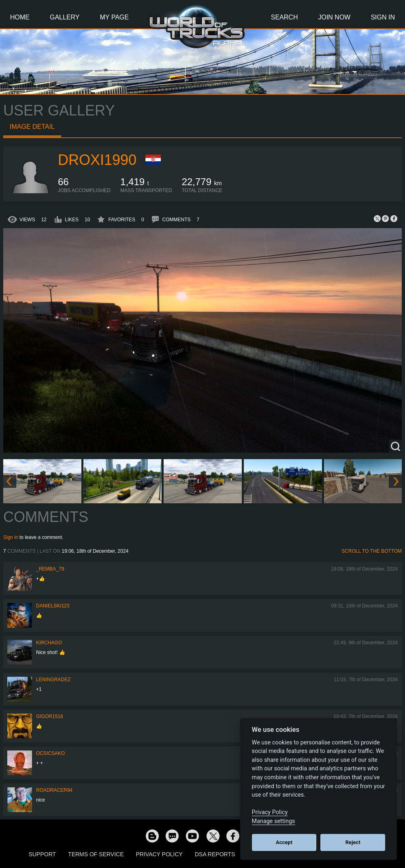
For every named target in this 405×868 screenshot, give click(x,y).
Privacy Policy (159, 854)
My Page (114, 17)
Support (42, 854)
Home (20, 17)
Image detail (32, 127)
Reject (353, 842)
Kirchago (49, 643)
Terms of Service (96, 854)
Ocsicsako (50, 753)
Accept (284, 842)
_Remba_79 (50, 569)
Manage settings (274, 821)
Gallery (65, 17)
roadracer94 (54, 790)
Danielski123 (53, 606)
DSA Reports (215, 854)
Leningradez (53, 680)
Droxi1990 (97, 160)
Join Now (334, 17)
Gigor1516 (50, 716)
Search (285, 17)
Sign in (11, 537)
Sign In (383, 17)
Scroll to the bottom (372, 551)
